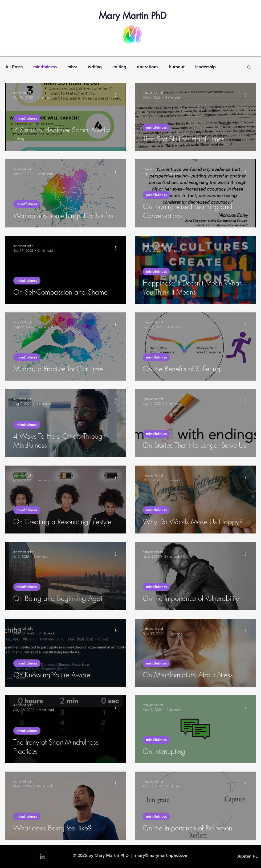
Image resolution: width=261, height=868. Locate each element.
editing (119, 67)
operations (148, 67)
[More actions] (117, 95)
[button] (249, 68)
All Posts (14, 67)
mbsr (72, 67)
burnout (177, 67)
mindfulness (45, 67)
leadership (205, 67)
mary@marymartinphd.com (162, 855)
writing (95, 67)
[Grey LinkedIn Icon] (42, 856)
